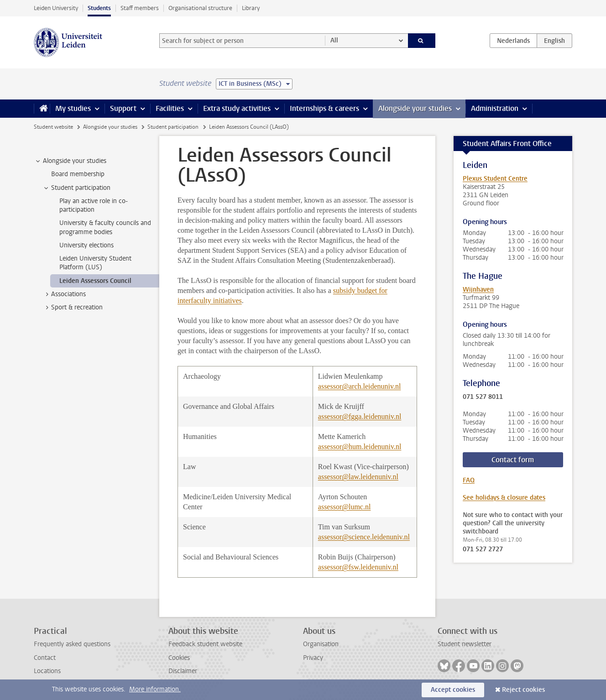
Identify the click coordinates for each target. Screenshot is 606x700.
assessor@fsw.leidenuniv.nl (358, 567)
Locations (47, 671)
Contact (45, 658)
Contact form (513, 460)
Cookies (179, 658)
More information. (155, 689)
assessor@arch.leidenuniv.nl (360, 386)
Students (99, 8)
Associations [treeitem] (64, 294)
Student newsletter (465, 644)
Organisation (321, 644)
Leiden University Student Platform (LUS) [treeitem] (95, 263)
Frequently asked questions (72, 644)
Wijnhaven (478, 290)
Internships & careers (324, 108)
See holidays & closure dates (504, 498)
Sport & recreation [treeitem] (73, 308)
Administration (495, 108)
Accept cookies (453, 690)
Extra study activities (237, 108)
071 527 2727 (483, 549)
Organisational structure (200, 8)
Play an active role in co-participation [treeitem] (94, 205)
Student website (53, 127)
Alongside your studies (415, 108)
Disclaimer (183, 671)
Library (251, 8)
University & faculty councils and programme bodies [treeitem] (105, 227)
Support (123, 108)
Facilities (170, 108)
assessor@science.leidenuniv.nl (364, 537)
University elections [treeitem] (86, 245)
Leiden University (56, 8)
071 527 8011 (483, 397)
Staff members (140, 8)
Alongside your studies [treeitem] (70, 161)
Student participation (173, 127)
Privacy (313, 658)
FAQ (469, 480)
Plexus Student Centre (495, 179)
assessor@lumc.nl (345, 507)
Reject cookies (523, 690)
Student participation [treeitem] (76, 188)
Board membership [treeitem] (78, 174)
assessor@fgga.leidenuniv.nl (360, 416)
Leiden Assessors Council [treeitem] (95, 281)
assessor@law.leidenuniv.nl (358, 477)
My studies (73, 108)
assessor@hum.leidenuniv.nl (360, 447)
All (334, 40)
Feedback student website (205, 644)
